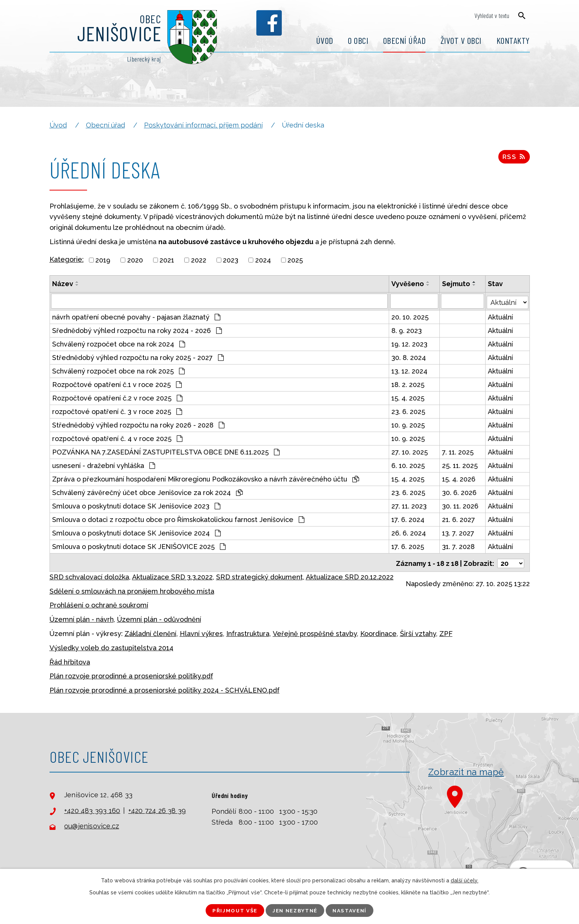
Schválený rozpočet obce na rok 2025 (118, 370)
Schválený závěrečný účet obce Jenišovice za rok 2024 (147, 491)
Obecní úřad (405, 40)
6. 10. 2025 (408, 464)
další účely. (465, 880)
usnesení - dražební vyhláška (104, 464)
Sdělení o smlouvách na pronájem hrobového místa (132, 588)
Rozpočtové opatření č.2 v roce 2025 (117, 397)
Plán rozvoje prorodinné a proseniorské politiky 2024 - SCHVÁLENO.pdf (165, 688)
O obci (358, 40)
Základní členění (150, 631)
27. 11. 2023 (409, 505)
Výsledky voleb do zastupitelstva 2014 (111, 645)
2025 (295, 260)
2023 (231, 260)
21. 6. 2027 (459, 518)
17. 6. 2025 (408, 545)
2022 (199, 260)
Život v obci (461, 40)
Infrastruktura (248, 631)
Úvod (325, 40)
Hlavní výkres (201, 631)
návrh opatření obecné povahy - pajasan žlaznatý (136, 316)
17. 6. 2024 (408, 518)
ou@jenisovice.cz (92, 823)
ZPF (446, 631)
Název (63, 284)
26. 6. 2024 (409, 532)
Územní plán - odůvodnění (159, 617)
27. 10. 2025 (410, 451)
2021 (167, 260)
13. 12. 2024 (410, 370)
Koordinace (378, 631)
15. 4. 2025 (408, 397)
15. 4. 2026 (459, 478)
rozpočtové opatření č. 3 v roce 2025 (117, 410)
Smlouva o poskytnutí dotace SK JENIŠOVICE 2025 (139, 545)
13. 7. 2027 (459, 532)
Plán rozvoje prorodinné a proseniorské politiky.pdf (131, 673)
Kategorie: (67, 259)
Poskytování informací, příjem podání (203, 125)
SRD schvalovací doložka (89, 574)
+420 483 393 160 (92, 808)
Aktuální (501, 316)
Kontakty (513, 40)
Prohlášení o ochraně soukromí (99, 602)
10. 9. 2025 (408, 424)
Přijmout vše (231, 910)
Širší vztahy (418, 631)
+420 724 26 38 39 (157, 808)
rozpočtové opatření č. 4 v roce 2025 (117, 437)
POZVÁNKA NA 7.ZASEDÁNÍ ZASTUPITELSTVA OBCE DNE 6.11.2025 (166, 451)
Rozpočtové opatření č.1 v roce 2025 (117, 383)
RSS (514, 158)
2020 (135, 260)
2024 (263, 260)
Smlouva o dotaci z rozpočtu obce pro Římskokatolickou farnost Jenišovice (178, 518)
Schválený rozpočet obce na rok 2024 (119, 343)
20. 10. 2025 (410, 316)
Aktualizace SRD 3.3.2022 (172, 574)
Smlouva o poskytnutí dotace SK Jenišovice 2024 (136, 532)
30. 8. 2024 (409, 356)
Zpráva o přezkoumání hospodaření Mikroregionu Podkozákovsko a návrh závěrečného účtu (206, 478)
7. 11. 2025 (458, 451)
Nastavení (354, 910)
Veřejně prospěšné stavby (315, 631)
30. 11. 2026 (461, 505)
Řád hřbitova (70, 659)
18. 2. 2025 (408, 383)
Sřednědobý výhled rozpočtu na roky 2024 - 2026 (137, 329)
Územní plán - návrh (82, 617)
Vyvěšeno (408, 284)
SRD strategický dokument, (260, 574)
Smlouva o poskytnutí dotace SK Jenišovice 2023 (136, 505)
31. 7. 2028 (459, 545)
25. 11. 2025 (460, 464)
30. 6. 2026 (460, 491)
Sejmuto (456, 284)
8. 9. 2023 (407, 329)
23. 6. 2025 (409, 410)
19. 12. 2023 (410, 343)
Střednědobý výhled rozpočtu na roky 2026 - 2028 (138, 424)
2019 (103, 260)
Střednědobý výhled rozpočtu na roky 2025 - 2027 (138, 356)
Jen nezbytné (295, 910)
